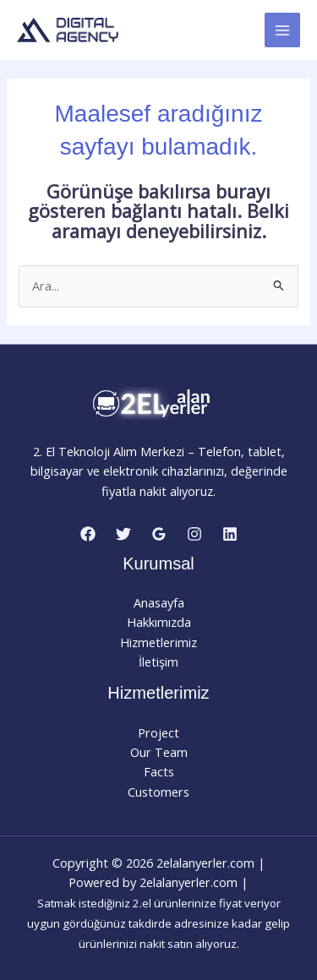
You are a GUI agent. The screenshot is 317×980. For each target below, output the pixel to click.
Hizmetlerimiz (158, 642)
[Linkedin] (230, 534)
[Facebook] (88, 534)
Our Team (159, 752)
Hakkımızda (159, 622)
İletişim (158, 661)
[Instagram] (194, 534)
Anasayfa (159, 602)
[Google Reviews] (159, 534)
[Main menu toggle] (282, 30)
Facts (159, 771)
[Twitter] (123, 534)
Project (158, 732)
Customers (158, 792)
